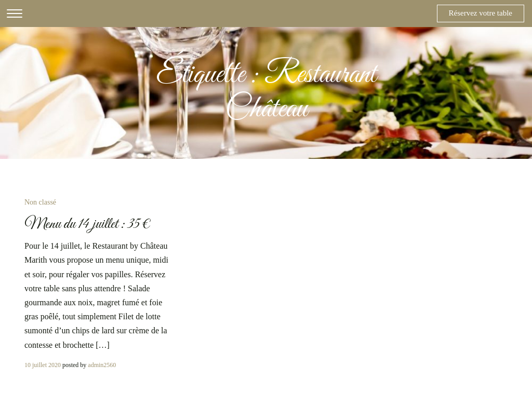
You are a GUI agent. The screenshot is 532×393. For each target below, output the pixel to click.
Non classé (40, 202)
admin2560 (102, 365)
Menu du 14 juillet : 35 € (88, 224)
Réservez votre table (481, 13)
